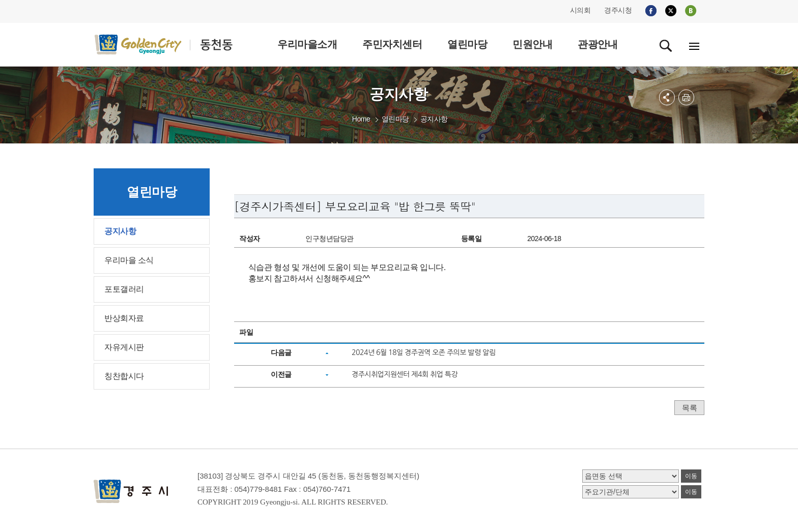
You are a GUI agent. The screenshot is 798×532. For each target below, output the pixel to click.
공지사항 (434, 119)
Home (361, 119)
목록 (689, 408)
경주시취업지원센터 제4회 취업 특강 (405, 374)
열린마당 (395, 119)
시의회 (580, 10)
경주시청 (618, 10)
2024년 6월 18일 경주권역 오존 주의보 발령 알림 (423, 352)
